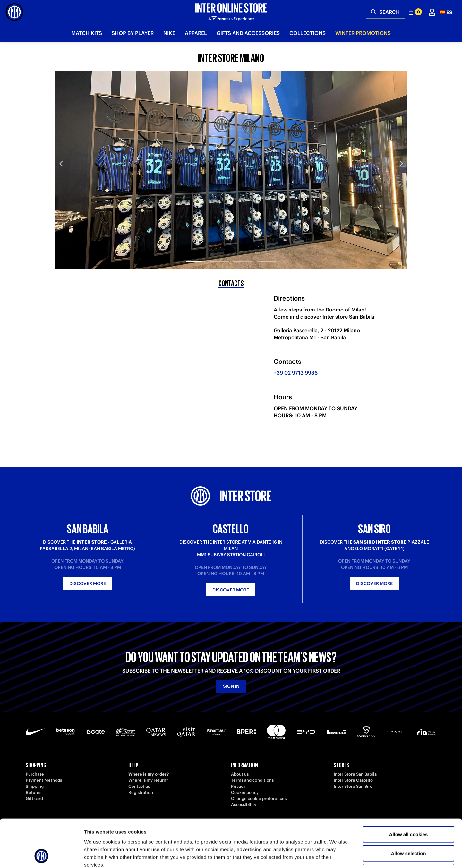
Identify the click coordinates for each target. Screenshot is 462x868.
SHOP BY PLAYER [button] (133, 33)
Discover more (88, 583)
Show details (337, 855)
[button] (446, 12)
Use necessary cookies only (408, 827)
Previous (61, 163)
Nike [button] (169, 33)
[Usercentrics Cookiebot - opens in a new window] (42, 855)
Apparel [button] (196, 33)
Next (401, 163)
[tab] (195, 256)
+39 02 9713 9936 (296, 373)
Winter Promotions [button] (363, 33)
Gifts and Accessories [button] (248, 33)
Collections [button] (308, 33)
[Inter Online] (14, 12)
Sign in (231, 686)
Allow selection (408, 808)
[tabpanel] (231, 170)
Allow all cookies (409, 790)
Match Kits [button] (87, 33)
